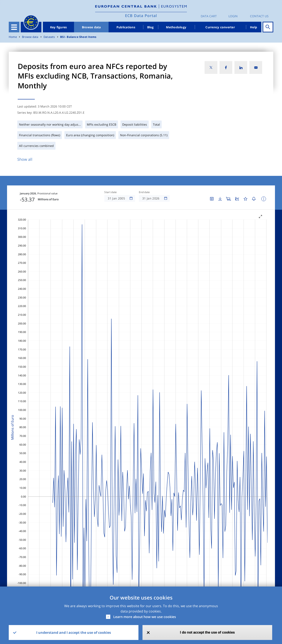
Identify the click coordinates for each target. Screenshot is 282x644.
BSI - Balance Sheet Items (78, 37)
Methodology (176, 27)
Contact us (259, 16)
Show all (25, 159)
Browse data (91, 27)
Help (254, 27)
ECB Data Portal (141, 16)
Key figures (59, 27)
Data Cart (209, 16)
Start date (110, 192)
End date (144, 192)
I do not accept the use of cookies (207, 632)
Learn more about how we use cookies (145, 617)
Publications (126, 27)
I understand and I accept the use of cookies (74, 633)
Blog (150, 27)
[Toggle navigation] (14, 27)
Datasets (49, 37)
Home (13, 37)
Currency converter (220, 27)
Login (233, 16)
